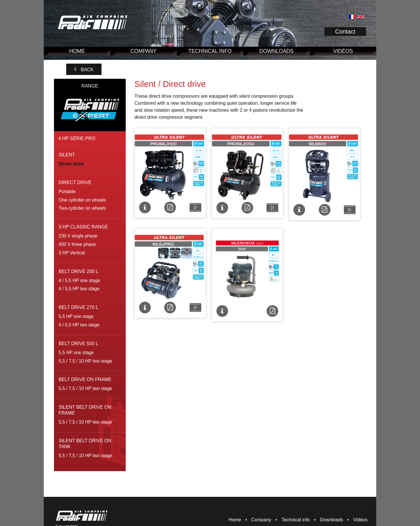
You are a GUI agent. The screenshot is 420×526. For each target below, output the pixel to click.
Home (77, 51)
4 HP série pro (77, 138)
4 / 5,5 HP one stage (79, 281)
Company (143, 51)
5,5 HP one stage (76, 316)
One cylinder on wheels (82, 200)
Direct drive (71, 164)
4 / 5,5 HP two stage (79, 289)
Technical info (210, 51)
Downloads (276, 51)
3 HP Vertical (72, 253)
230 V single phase (78, 236)
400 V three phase (77, 244)
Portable (67, 192)
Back (87, 70)
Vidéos (343, 51)
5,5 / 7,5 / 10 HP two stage (85, 361)
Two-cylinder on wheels (82, 208)
